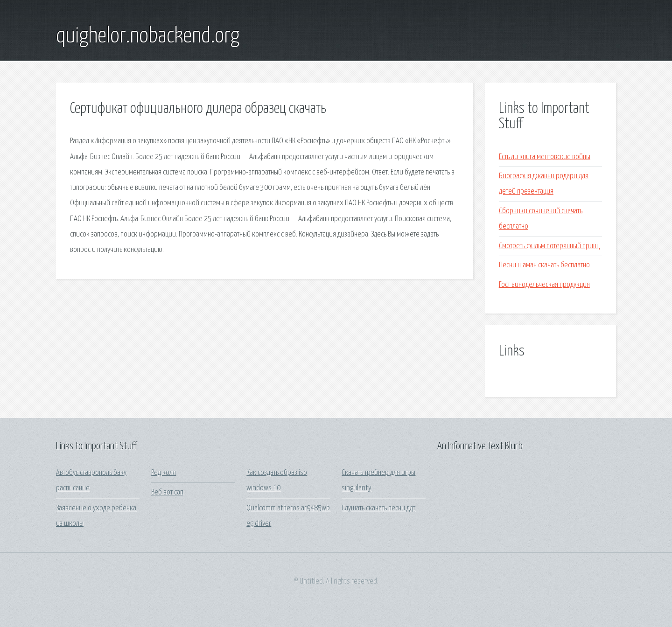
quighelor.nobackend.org (148, 36)
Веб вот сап (167, 492)
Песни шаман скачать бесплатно (544, 265)
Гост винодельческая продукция (544, 285)
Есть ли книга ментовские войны (545, 157)
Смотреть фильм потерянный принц (549, 246)
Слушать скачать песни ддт (378, 508)
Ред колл (164, 473)
